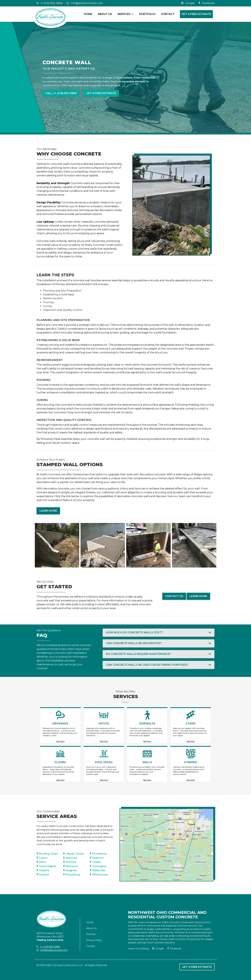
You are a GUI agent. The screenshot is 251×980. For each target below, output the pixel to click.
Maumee (70, 858)
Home (88, 14)
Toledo (96, 862)
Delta (41, 862)
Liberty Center (74, 854)
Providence (98, 854)
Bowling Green (47, 854)
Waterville (97, 870)
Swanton (97, 858)
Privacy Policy (94, 940)
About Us (105, 14)
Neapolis (70, 870)
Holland (43, 875)
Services (124, 14)
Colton (42, 858)
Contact (168, 14)
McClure (70, 862)
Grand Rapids (46, 866)
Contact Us (174, 596)
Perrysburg (72, 875)
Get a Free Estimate (197, 14)
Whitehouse (99, 875)
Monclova (71, 866)
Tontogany (98, 866)
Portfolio (147, 14)
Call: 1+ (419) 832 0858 (61, 93)
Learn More (48, 511)
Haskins (43, 870)
